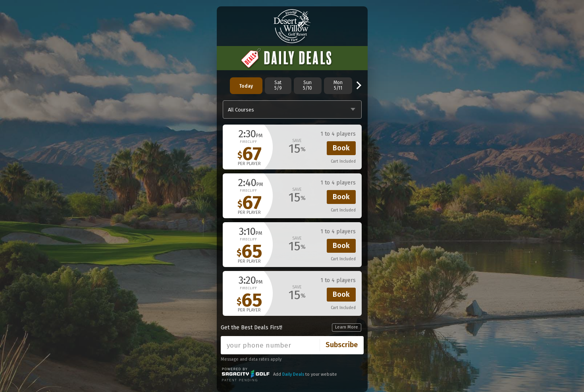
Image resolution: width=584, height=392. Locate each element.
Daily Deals (293, 374)
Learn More (347, 327)
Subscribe (342, 345)
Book (341, 148)
